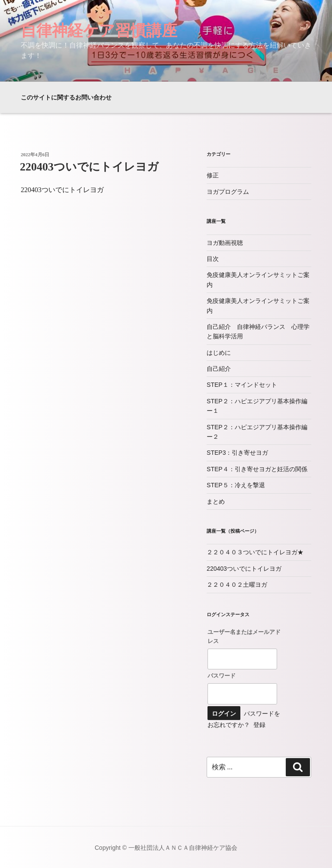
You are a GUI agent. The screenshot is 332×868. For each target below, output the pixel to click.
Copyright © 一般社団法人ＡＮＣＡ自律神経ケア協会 (166, 848)
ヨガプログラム (228, 192)
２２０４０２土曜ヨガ (237, 585)
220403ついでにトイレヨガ (89, 167)
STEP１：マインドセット (242, 385)
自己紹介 (219, 369)
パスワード (222, 675)
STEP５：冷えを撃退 (236, 485)
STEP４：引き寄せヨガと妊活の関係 (257, 469)
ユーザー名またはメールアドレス (244, 636)
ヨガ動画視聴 (225, 243)
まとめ (216, 502)
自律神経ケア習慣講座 (99, 31)
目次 (213, 259)
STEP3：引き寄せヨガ (237, 453)
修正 (213, 175)
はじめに (219, 353)
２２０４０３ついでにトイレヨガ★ (255, 552)
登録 (259, 725)
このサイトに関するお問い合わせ (66, 97)
